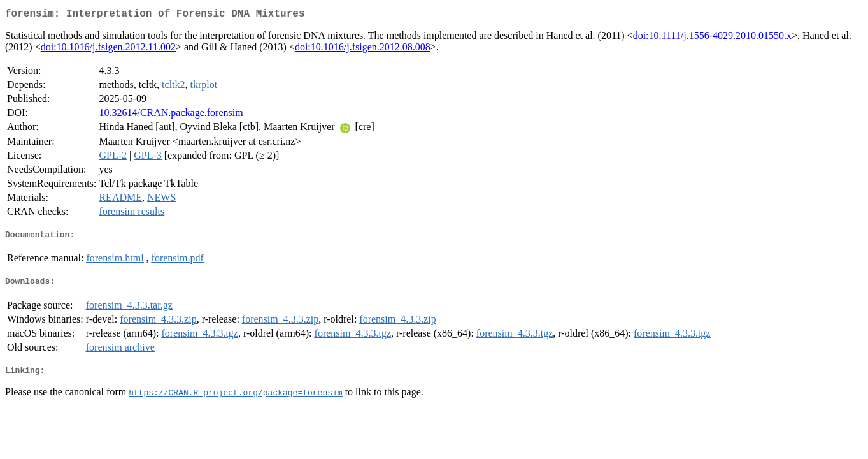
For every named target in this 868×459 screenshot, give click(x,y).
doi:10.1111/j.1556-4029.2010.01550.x (712, 38)
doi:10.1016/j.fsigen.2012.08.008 (363, 49)
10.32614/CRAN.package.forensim (171, 115)
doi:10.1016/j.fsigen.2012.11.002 (108, 49)
